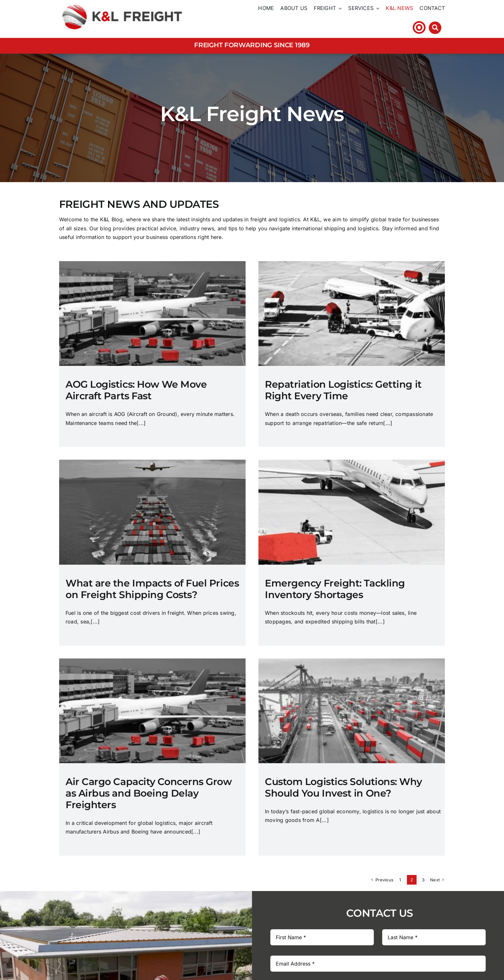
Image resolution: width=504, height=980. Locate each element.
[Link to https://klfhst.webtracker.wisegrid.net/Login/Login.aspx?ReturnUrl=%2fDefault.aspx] (419, 27)
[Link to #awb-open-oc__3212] (435, 28)
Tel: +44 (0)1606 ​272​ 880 (373, 27)
